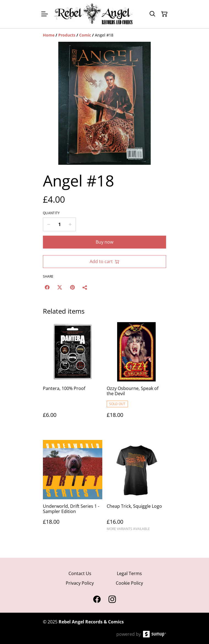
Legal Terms (129, 573)
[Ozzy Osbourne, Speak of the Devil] (136, 376)
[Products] (67, 35)
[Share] (85, 287)
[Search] (152, 14)
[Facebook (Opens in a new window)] (47, 287)
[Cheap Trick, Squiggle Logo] (136, 488)
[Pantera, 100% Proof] (73, 376)
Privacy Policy (80, 583)
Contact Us (80, 573)
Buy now (105, 242)
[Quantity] (59, 224)
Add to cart (105, 261)
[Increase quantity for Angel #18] (70, 224)
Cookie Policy (129, 583)
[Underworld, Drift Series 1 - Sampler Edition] (73, 488)
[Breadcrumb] (105, 35)
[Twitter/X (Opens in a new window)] (60, 287)
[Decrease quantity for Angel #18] (49, 224)
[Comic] (85, 35)
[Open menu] (45, 14)
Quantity (51, 213)
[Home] (49, 35)
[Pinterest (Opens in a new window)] (72, 287)
